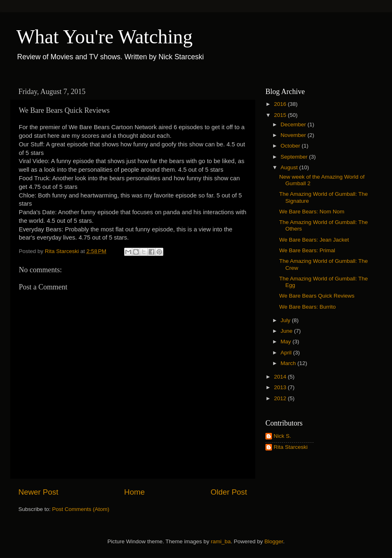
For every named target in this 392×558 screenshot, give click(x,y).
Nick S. (282, 436)
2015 (281, 115)
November (294, 135)
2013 (281, 387)
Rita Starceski (291, 447)
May (286, 342)
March (289, 363)
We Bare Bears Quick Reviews (317, 296)
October (291, 146)
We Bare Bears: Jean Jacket (314, 240)
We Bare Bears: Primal (307, 250)
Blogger (274, 541)
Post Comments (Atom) (81, 509)
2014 (281, 377)
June (287, 331)
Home (134, 492)
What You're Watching (105, 37)
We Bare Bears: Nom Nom (312, 212)
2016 (281, 104)
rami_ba (221, 541)
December (294, 124)
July (286, 320)
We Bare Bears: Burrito (308, 307)
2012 (281, 398)
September (295, 157)
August (290, 167)
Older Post (229, 492)
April (287, 353)
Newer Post (38, 492)
